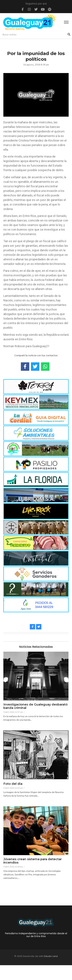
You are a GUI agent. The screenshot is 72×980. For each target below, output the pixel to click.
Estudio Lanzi (51, 956)
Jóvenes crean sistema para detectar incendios (33, 861)
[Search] (35, 35)
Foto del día (13, 784)
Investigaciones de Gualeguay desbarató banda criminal (35, 706)
